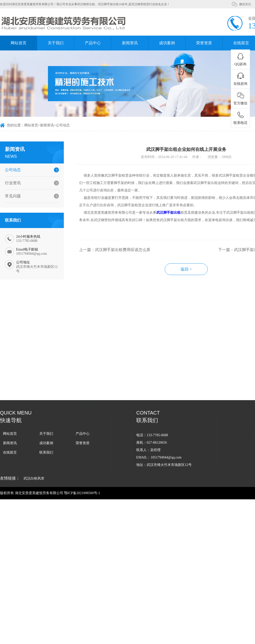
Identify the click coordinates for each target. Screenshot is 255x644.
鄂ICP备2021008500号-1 (82, 493)
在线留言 (10, 452)
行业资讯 (13, 183)
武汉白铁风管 (34, 478)
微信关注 (245, 4)
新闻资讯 (130, 43)
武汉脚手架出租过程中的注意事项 (103, 409)
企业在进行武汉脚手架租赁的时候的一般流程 (112, 382)
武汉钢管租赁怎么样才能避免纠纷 (103, 436)
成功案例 (167, 43)
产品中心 (93, 43)
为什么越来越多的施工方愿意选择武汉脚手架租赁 (113, 391)
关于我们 (56, 43)
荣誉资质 (204, 43)
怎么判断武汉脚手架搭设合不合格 (103, 427)
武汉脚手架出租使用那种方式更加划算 (106, 418)
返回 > (188, 270)
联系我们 (46, 452)
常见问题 (13, 196)
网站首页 (19, 43)
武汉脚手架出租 (170, 214)
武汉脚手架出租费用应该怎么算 (101, 400)
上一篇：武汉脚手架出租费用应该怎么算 (116, 251)
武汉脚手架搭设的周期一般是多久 (103, 374)
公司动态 (63, 126)
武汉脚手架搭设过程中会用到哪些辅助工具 (110, 365)
